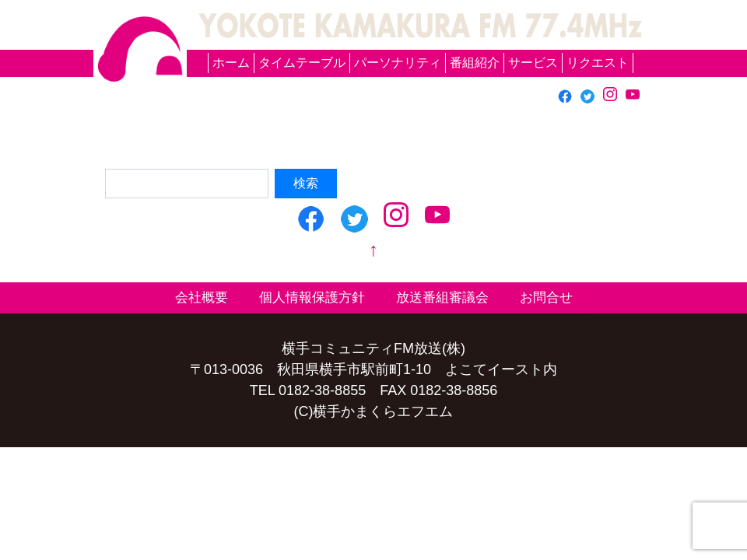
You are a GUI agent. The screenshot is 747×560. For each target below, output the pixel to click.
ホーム (231, 63)
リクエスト (598, 63)
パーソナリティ (398, 63)
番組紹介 (475, 63)
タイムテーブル (302, 63)
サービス (533, 63)
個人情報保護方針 (312, 297)
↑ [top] (373, 249)
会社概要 (202, 297)
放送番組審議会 (442, 297)
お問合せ (546, 297)
